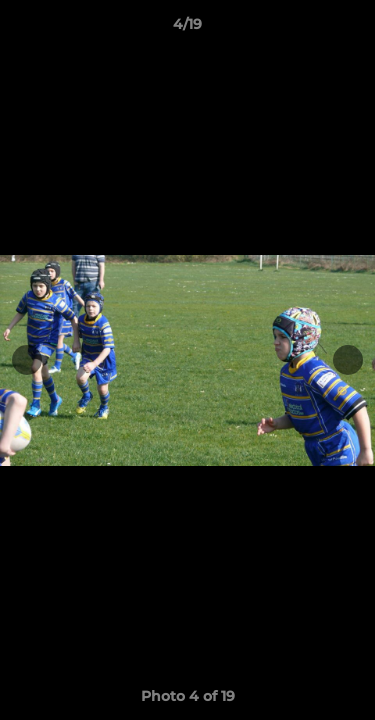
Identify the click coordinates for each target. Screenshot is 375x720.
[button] (351, 29)
